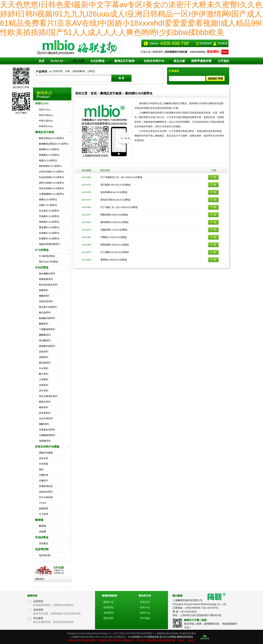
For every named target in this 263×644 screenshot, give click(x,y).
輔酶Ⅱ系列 (44, 296)
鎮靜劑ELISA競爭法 (49, 149)
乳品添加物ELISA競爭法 (51, 177)
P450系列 (44, 368)
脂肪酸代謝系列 (47, 346)
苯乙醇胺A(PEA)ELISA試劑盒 (115, 185)
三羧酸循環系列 (47, 329)
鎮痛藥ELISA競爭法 (49, 155)
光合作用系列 (46, 419)
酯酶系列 (44, 324)
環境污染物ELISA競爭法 (51, 183)
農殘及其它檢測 (111, 93)
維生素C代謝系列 (48, 307)
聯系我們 (158, 52)
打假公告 (146, 52)
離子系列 (44, 374)
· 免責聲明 (108, 613)
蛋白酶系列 (45, 340)
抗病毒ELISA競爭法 (49, 233)
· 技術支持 (144, 602)
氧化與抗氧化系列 (48, 285)
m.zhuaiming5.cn (107, 637)
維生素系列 (45, 413)
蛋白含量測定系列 (48, 396)
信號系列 (44, 385)
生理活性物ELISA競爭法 (51, 172)
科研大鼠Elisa (46, 115)
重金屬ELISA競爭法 (49, 227)
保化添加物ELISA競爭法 (51, 188)
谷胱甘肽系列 (46, 301)
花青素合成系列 (47, 430)
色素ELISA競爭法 (48, 205)
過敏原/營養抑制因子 (50, 244)
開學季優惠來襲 (201, 61)
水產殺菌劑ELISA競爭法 (51, 194)
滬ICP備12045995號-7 (142, 633)
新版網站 (213, 52)
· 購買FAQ (144, 613)
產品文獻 (179, 61)
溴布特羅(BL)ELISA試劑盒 (114, 192)
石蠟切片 (44, 481)
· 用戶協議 (144, 618)
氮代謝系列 (45, 313)
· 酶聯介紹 (108, 602)
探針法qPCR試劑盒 (49, 262)
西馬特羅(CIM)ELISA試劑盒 (115, 245)
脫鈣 (41, 469)
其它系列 (44, 391)
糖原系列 (44, 407)
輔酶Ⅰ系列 (44, 424)
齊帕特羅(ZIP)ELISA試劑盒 (114, 215)
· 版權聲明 (108, 607)
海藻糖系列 (45, 441)
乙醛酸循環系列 (47, 435)
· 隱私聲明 (108, 618)
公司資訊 (222, 61)
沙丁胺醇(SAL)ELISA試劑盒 (115, 252)
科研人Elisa (45, 110)
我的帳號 (222, 43)
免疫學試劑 (45, 555)
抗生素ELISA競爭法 (49, 211)
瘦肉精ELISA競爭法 (49, 222)
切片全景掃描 (46, 497)
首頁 (43, 61)
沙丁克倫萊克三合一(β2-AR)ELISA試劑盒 (121, 177)
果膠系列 (44, 290)
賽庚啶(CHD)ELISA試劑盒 (114, 260)
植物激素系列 (46, 279)
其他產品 (44, 543)
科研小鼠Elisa (46, 121)
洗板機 (42, 532)
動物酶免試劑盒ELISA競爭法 (54, 144)
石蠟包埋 (44, 475)
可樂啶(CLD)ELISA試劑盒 (114, 237)
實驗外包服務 (46, 453)
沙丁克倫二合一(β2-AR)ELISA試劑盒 (119, 207)
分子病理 (44, 514)
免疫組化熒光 (46, 492)
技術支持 (44, 458)
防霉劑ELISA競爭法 (49, 239)
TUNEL (43, 503)
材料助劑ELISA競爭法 (50, 166)
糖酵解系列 (45, 335)
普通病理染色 (46, 486)
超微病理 (44, 508)
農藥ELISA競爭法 (48, 200)
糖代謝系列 (45, 363)
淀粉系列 (44, 352)
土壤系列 (44, 379)
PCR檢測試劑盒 (47, 256)
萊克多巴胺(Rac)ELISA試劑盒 (115, 200)
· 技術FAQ (144, 607)
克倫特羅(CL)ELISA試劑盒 (114, 230)
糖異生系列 (45, 402)
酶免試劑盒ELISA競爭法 (51, 138)
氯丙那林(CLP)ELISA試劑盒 (115, 222)
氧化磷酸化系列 (47, 274)
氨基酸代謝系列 (47, 318)
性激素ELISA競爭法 (49, 216)
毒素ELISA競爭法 (48, 161)
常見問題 (44, 464)
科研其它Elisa (46, 126)
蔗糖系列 (44, 357)
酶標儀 (42, 526)
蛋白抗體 (79, 61)
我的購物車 (206, 43)
